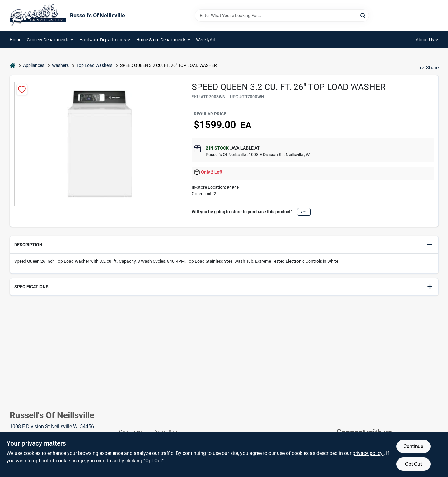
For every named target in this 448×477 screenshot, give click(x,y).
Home (16, 40)
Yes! (304, 212)
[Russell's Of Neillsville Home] (38, 16)
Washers (60, 65)
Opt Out (413, 464)
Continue (413, 446)
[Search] (363, 15)
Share (429, 68)
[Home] (12, 65)
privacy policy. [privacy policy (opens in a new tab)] (368, 453)
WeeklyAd (206, 40)
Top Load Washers (94, 65)
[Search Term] (282, 16)
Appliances (34, 65)
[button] (224, 245)
